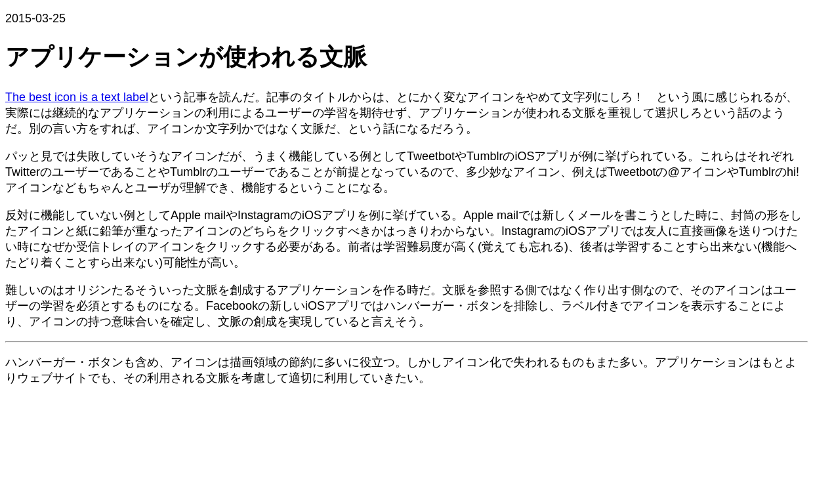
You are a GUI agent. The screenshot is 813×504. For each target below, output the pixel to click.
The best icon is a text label (77, 97)
